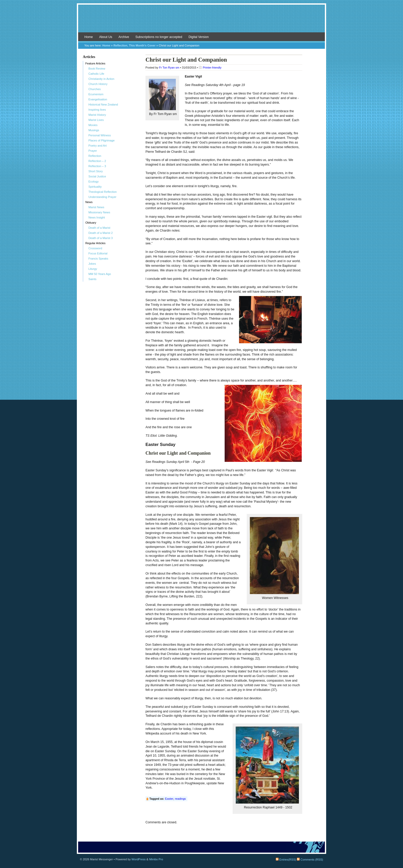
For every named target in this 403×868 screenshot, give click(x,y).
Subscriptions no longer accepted (159, 37)
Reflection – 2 (97, 161)
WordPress (139, 859)
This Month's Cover (142, 45)
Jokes (92, 264)
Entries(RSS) (286, 860)
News (89, 202)
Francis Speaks (98, 259)
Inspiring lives (97, 110)
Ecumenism (96, 94)
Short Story (96, 171)
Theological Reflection (103, 192)
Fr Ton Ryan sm (169, 68)
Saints (92, 279)
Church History (98, 84)
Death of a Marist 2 (101, 233)
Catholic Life (96, 74)
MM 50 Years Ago (100, 274)
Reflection (120, 45)
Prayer (93, 151)
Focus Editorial (98, 253)
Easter (169, 799)
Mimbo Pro (156, 859)
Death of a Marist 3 (101, 238)
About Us (106, 37)
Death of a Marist (99, 228)
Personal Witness (100, 135)
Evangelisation (98, 99)
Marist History (97, 115)
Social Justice (97, 176)
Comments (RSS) (310, 860)
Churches (95, 89)
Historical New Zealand (103, 104)
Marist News (96, 207)
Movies (93, 125)
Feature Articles (95, 63)
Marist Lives (96, 120)
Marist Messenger (201, 21)
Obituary (91, 223)
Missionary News (99, 212)
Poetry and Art (98, 146)
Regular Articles (95, 243)
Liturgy (93, 269)
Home (89, 37)
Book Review (97, 69)
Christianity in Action (101, 79)
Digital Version (199, 37)
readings (180, 799)
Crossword (95, 248)
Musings (94, 130)
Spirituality (95, 187)
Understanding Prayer (102, 197)
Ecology (94, 182)
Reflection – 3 (97, 166)
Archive (124, 37)
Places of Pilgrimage (102, 140)
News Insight (97, 217)
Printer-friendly (212, 68)
